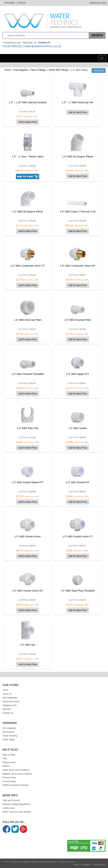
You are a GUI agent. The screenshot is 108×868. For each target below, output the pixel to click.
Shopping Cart (98, 3)
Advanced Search (11, 701)
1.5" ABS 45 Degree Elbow (78, 156)
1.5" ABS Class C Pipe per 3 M (78, 211)
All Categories (9, 728)
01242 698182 (12, 46)
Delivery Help (9, 762)
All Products (8, 732)
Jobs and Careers (11, 800)
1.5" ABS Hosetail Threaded (28, 374)
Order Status (9, 740)
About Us (7, 694)
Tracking (9, 3)
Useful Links (8, 808)
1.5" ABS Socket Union (28, 536)
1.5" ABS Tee (28, 645)
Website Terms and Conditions (17, 774)
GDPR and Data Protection (16, 785)
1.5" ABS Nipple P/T (78, 374)
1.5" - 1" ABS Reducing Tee (78, 102)
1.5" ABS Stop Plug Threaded (78, 591)
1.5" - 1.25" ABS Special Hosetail (28, 102)
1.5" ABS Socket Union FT (78, 536)
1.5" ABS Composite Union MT (78, 266)
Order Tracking (10, 736)
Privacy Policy (9, 777)
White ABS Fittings (58, 70)
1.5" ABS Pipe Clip (28, 428)
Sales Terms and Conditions (16, 770)
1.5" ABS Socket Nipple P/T (28, 482)
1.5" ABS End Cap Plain (28, 320)
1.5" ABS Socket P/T (78, 482)
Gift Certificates (10, 698)
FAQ (5, 758)
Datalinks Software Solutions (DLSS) (39, 862)
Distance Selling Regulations (16, 804)
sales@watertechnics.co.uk (43, 46)
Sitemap (7, 709)
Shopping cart (44, 43)
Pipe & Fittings (38, 70)
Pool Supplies (21, 70)
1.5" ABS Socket (78, 428)
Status (22, 3)
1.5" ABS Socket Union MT (27, 591)
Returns (6, 766)
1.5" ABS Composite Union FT (28, 266)
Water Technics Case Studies (17, 812)
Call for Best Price (28, 122)
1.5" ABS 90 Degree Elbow (27, 211)
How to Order (9, 755)
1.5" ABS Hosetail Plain (78, 320)
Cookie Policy (9, 781)
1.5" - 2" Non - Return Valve (28, 156)
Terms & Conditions (82, 865)
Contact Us (8, 713)
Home (8, 70)
